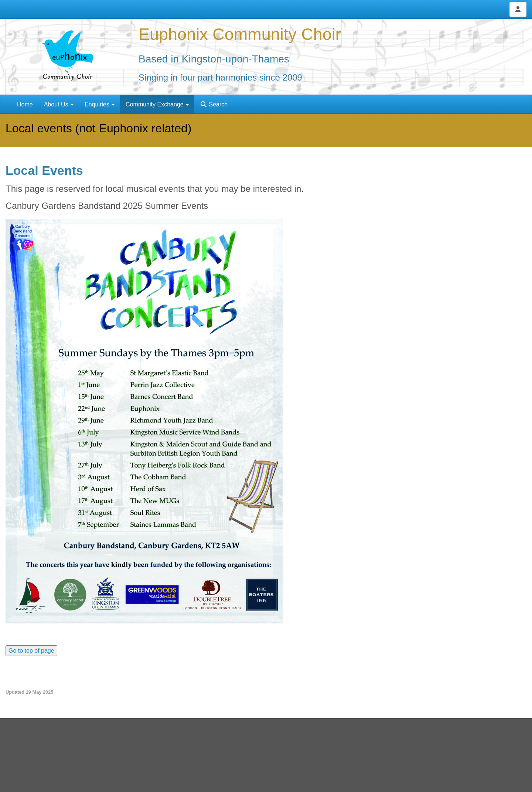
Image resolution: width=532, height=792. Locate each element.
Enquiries (100, 104)
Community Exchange (157, 104)
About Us (59, 104)
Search (214, 104)
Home (25, 104)
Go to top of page (31, 651)
